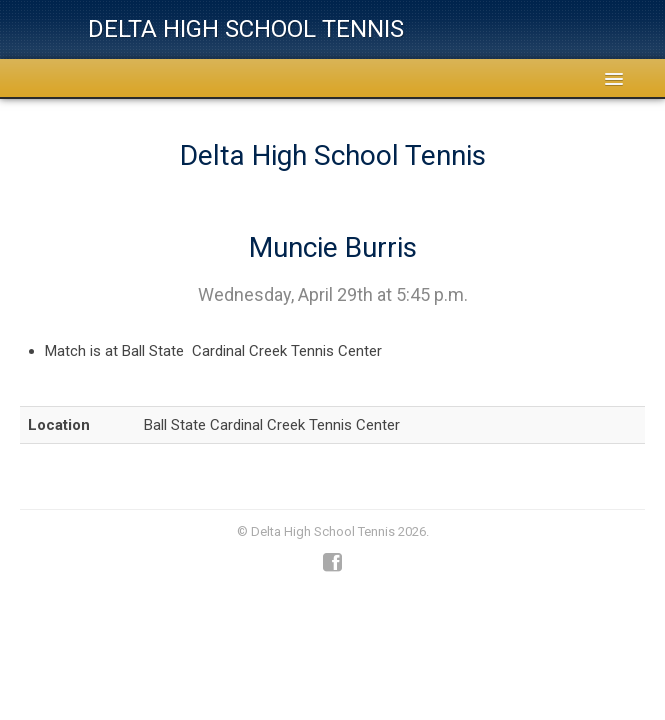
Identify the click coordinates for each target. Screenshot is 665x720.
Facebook (332, 563)
